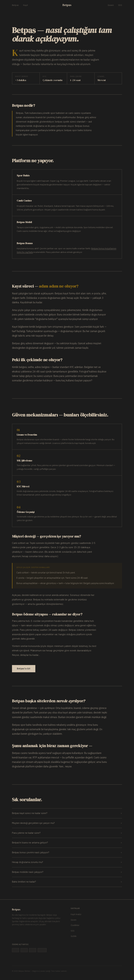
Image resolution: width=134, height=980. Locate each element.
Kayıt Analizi (76, 914)
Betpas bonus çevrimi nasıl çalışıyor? (67, 853)
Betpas (15, 5)
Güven (111, 5)
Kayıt (26, 5)
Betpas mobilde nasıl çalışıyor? (67, 872)
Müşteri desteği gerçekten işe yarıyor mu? (67, 823)
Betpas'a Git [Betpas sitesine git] (24, 669)
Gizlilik (74, 936)
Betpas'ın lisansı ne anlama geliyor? (67, 843)
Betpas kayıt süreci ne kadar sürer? (67, 813)
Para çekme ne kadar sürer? (67, 833)
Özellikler (75, 925)
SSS (120, 5)
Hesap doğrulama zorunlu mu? (67, 862)
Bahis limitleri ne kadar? (67, 882)
